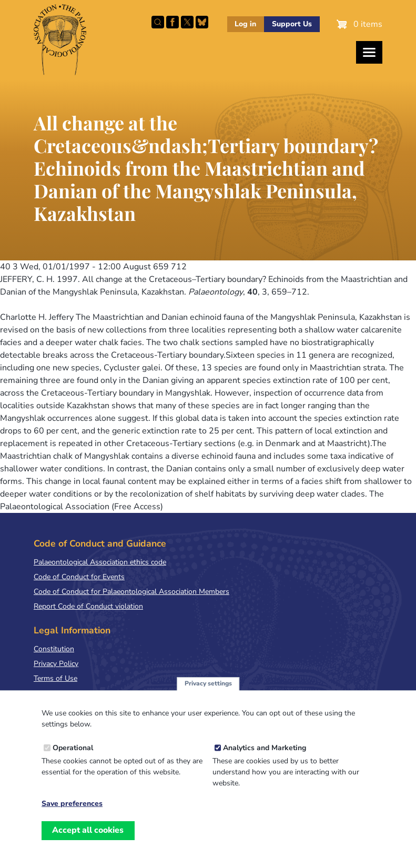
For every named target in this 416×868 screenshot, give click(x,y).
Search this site (158, 22)
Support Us (292, 24)
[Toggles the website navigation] (369, 52)
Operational (73, 758)
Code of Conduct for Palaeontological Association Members (131, 592)
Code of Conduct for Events (79, 577)
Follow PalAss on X (187, 22)
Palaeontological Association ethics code (100, 562)
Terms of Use (55, 678)
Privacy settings (208, 693)
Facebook (173, 22)
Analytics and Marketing (265, 758)
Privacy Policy (56, 664)
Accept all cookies (88, 840)
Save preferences (72, 814)
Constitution (54, 649)
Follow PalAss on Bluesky (202, 22)
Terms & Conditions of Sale (79, 693)
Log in (245, 24)
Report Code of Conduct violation (88, 606)
